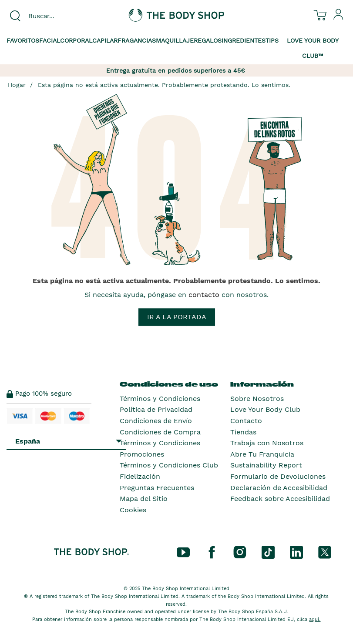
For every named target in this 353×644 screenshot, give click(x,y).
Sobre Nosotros (257, 399)
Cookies (133, 510)
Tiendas (243, 432)
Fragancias (137, 40)
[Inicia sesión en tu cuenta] (339, 18)
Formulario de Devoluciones (278, 476)
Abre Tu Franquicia (262, 454)
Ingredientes (244, 40)
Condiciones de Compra (160, 432)
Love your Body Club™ (313, 48)
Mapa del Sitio (144, 499)
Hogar (17, 85)
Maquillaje (175, 40)
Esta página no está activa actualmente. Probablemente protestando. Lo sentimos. (164, 85)
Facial (50, 40)
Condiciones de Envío (156, 421)
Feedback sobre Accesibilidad (280, 499)
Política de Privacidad (156, 409)
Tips (272, 40)
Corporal (76, 40)
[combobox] (59, 16)
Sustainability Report (266, 465)
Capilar (105, 40)
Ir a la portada (177, 317)
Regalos (208, 40)
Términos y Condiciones (160, 399)
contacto (204, 295)
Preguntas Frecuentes (157, 488)
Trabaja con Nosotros (267, 443)
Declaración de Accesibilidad (279, 488)
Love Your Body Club (265, 409)
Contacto (246, 421)
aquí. (315, 619)
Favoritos (23, 40)
